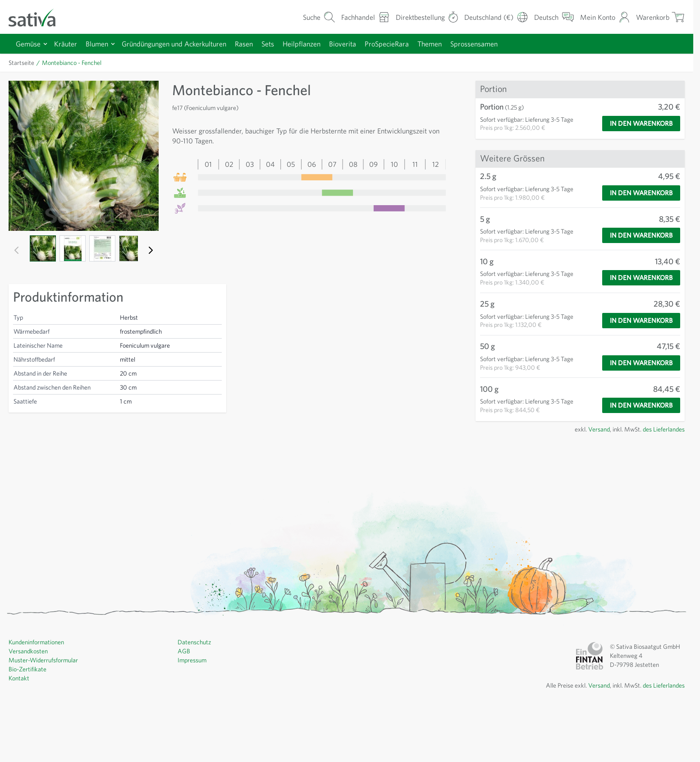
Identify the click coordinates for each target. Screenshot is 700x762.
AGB (184, 704)
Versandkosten (30, 704)
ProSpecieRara (409, 44)
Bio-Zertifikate (28, 722)
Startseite (22, 63)
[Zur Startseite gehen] (38, 17)
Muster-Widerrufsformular (44, 713)
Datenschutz (195, 695)
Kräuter (68, 44)
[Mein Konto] (602, 17)
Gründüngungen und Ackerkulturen (183, 44)
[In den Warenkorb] (638, 124)
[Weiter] (149, 249)
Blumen (101, 44)
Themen (455, 44)
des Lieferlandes (661, 482)
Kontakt (19, 731)
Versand (591, 482)
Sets (284, 44)
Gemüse (29, 44)
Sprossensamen (503, 44)
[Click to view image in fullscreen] (83, 155)
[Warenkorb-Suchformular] (304, 17)
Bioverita (362, 44)
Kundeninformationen (39, 695)
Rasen (257, 44)
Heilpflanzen (320, 44)
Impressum (193, 713)
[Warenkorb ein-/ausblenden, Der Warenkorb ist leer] (659, 17)
